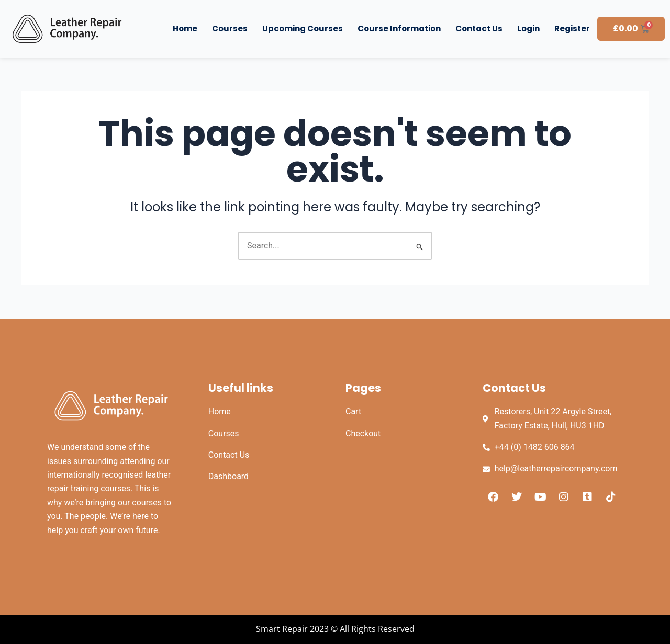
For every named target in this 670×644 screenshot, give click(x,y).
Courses (230, 29)
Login (528, 29)
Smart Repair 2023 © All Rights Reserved (335, 629)
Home (185, 29)
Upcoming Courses (303, 29)
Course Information (399, 29)
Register (572, 29)
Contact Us (479, 29)
